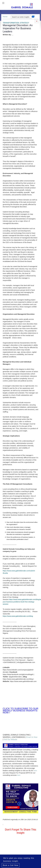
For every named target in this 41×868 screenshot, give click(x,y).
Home (5, 17)
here (35, 770)
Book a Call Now (11, 865)
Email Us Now (32, 737)
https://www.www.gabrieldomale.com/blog (18, 616)
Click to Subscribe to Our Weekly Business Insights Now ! (20, 711)
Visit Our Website (10, 739)
